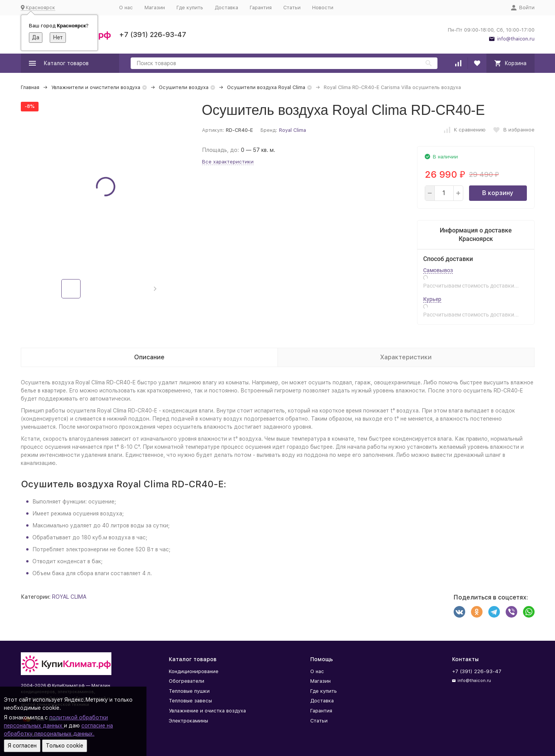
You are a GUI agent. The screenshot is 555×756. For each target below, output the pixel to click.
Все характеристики (228, 162)
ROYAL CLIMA (69, 597)
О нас (126, 8)
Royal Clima (293, 130)
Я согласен (22, 746)
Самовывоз (438, 270)
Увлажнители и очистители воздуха (96, 87)
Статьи (292, 8)
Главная (30, 87)
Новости (323, 8)
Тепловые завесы (190, 701)
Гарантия (261, 8)
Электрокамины (188, 721)
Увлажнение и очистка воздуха (207, 711)
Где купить (190, 8)
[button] (155, 289)
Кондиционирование (194, 671)
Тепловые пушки (189, 691)
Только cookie (65, 746)
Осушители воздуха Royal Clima (266, 87)
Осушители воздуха (184, 87)
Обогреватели (187, 681)
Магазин (155, 8)
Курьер (432, 299)
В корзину (498, 193)
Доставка (226, 8)
